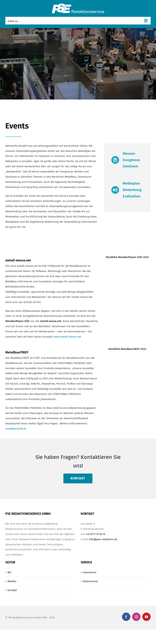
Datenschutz (90, 581)
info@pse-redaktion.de (103, 539)
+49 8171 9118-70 (95, 534)
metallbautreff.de (16, 429)
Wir (9, 572)
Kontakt (12, 590)
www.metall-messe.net (67, 337)
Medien (12, 581)
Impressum (90, 572)
